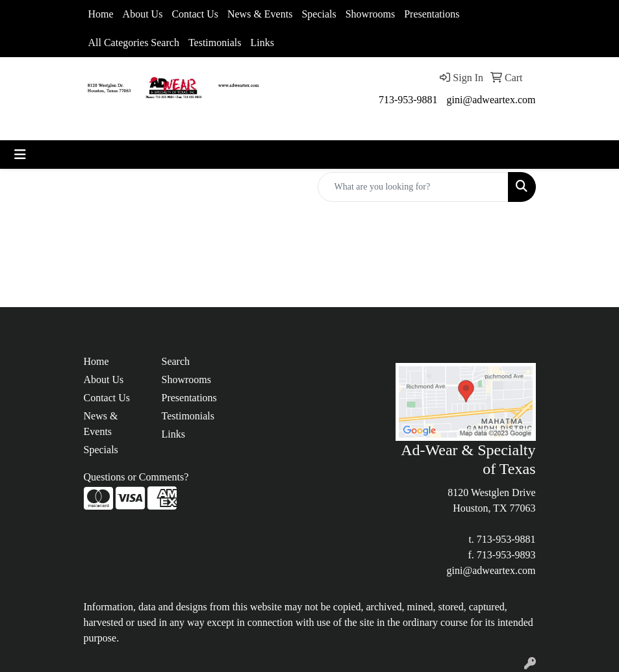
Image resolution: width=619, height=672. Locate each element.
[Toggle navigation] (20, 155)
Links (262, 43)
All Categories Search (134, 43)
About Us (143, 14)
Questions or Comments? (136, 477)
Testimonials (215, 43)
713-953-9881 (408, 100)
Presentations (432, 14)
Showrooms (370, 14)
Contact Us (195, 14)
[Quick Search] (413, 187)
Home (101, 14)
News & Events (260, 14)
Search (176, 361)
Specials (319, 14)
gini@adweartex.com (491, 100)
